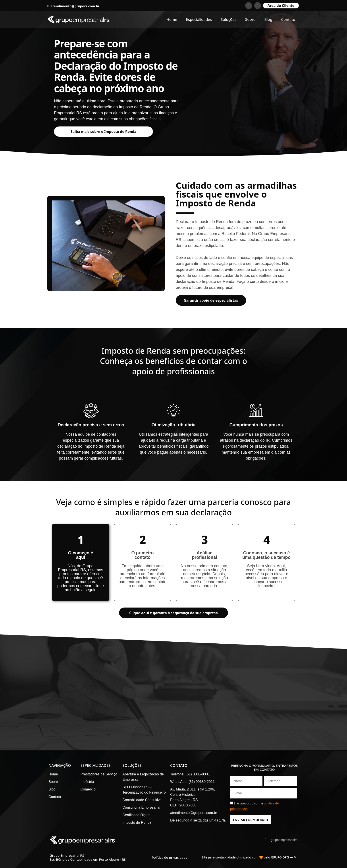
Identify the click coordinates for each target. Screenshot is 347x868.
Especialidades (199, 19)
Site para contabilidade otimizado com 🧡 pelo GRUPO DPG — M (249, 857)
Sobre (250, 19)
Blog (268, 19)
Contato (288, 19)
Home (172, 19)
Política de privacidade (170, 857)
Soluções (228, 19)
